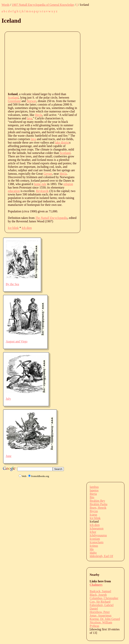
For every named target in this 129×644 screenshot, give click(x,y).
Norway (32, 101)
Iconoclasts (97, 542)
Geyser (48, 174)
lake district (62, 143)
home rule (40, 184)
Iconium (95, 539)
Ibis (92, 497)
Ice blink (13, 228)
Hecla (39, 115)
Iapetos (94, 490)
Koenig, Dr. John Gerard (105, 619)
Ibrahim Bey (97, 501)
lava (30, 118)
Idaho (93, 553)
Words (5, 5)
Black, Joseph (98, 595)
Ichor (93, 532)
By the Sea (12, 284)
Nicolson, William (101, 622)
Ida (92, 549)
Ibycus (94, 511)
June (9, 456)
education (14, 191)
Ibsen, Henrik (98, 508)
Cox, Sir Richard (100, 602)
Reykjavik (42, 191)
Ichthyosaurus (98, 535)
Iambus (94, 487)
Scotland (13, 98)
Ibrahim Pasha (99, 504)
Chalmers (96, 585)
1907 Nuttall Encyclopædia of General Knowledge (43, 5)
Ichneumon (97, 528)
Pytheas (94, 626)
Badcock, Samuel (100, 591)
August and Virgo (17, 341)
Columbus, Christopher (104, 598)
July (8, 399)
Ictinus (94, 546)
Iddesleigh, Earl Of (101, 556)
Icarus (93, 515)
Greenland (14, 101)
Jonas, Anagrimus (101, 615)
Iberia (93, 494)
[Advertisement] (68, 62)
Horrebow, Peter (100, 612)
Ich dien (27, 228)
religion (68, 184)
